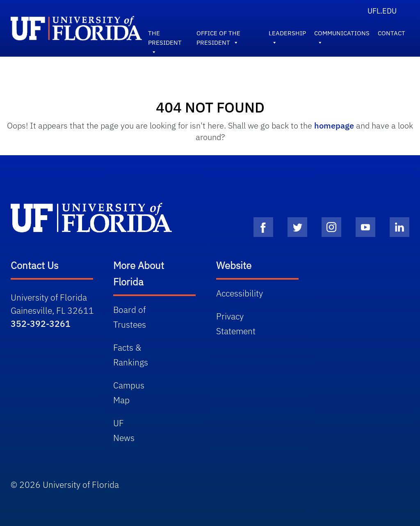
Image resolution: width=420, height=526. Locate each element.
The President (165, 35)
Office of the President (218, 35)
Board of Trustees (130, 317)
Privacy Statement (236, 324)
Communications (342, 35)
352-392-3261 (41, 324)
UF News (124, 430)
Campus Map (129, 393)
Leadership (287, 35)
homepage (334, 125)
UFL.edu (382, 11)
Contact (391, 33)
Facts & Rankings (131, 355)
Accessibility (240, 293)
